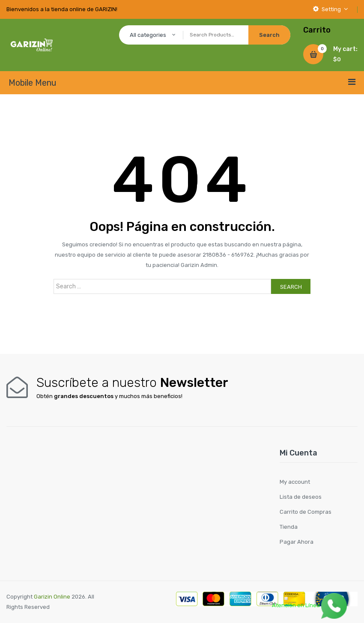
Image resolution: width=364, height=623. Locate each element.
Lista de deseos (301, 497)
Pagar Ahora (297, 542)
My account (295, 482)
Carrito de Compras (306, 512)
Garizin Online (52, 597)
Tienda (289, 527)
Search (291, 287)
